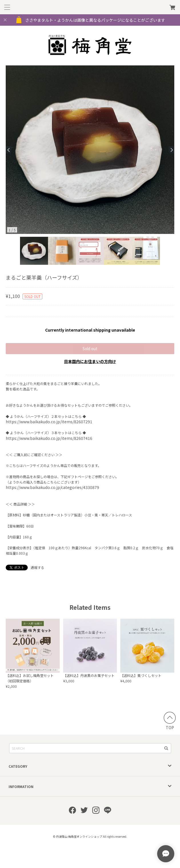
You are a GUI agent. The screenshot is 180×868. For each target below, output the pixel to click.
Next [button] (171, 150)
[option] (90, 150)
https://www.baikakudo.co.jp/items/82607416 (49, 438)
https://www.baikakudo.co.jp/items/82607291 (49, 422)
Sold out (90, 349)
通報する (37, 567)
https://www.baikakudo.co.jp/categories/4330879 (52, 487)
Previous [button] (9, 150)
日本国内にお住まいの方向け (90, 361)
